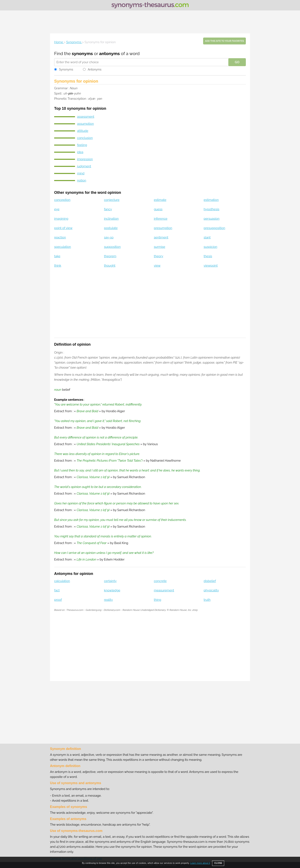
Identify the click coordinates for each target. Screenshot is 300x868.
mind (81, 173)
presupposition (214, 228)
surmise (159, 247)
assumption (85, 124)
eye (57, 209)
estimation (211, 200)
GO (237, 62)
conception (62, 200)
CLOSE (218, 863)
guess (158, 209)
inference (161, 219)
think (58, 266)
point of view (63, 228)
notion (82, 180)
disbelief (210, 581)
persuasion (212, 219)
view (157, 266)
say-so (109, 237)
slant (207, 237)
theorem (110, 256)
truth (207, 600)
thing (157, 600)
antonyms (109, 54)
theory (158, 256)
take (57, 256)
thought (110, 266)
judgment (84, 166)
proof (58, 600)
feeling (82, 145)
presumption (163, 228)
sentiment (161, 237)
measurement (164, 590)
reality (108, 600)
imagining (61, 219)
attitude (83, 131)
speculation (63, 247)
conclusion (85, 138)
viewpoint (211, 266)
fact (57, 590)
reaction (60, 237)
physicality (211, 590)
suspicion (211, 247)
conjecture (112, 200)
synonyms (82, 54)
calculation (62, 581)
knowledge (112, 590)
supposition (112, 247)
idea (80, 152)
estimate (160, 200)
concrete (160, 581)
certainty (110, 581)
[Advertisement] (150, 22)
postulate (111, 228)
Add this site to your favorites (224, 41)
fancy (108, 209)
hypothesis (212, 209)
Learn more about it (200, 863)
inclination (111, 219)
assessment (86, 117)
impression (85, 159)
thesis (208, 256)
